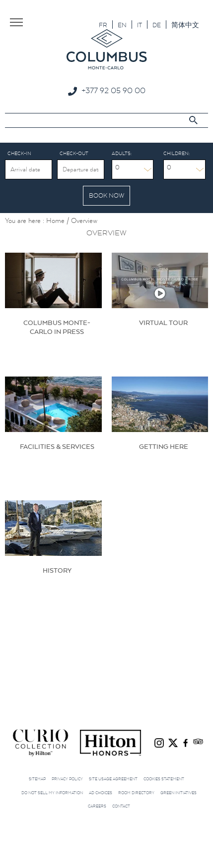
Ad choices (101, 793)
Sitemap (37, 779)
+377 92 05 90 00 (113, 90)
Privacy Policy (67, 779)
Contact (121, 806)
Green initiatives (178, 793)
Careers (97, 806)
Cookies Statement (164, 779)
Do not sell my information (52, 793)
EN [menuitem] (122, 25)
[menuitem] (103, 25)
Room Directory (136, 793)
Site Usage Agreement (113, 779)
